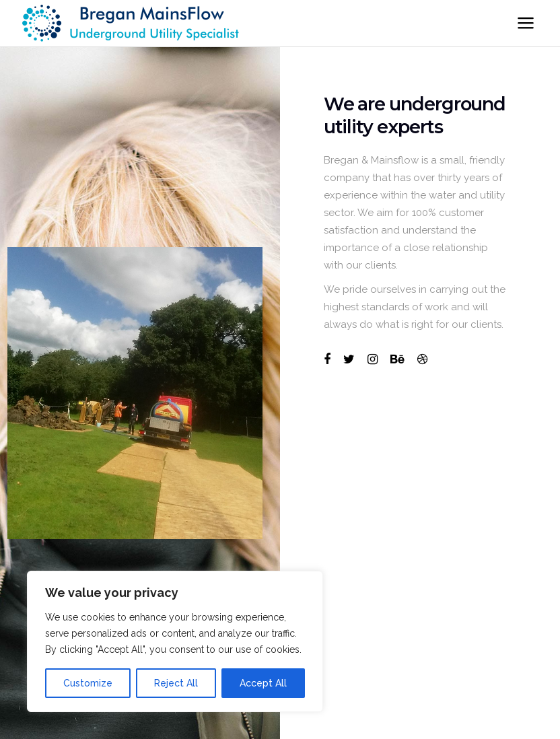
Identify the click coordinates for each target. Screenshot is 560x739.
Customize (88, 683)
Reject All (176, 683)
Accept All (263, 683)
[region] (175, 641)
